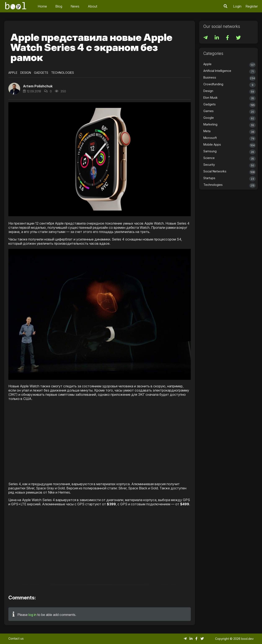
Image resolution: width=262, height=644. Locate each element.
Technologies (63, 73)
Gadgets (41, 73)
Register (252, 6)
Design (26, 73)
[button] (14, 89)
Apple (13, 73)
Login (237, 6)
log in (32, 615)
